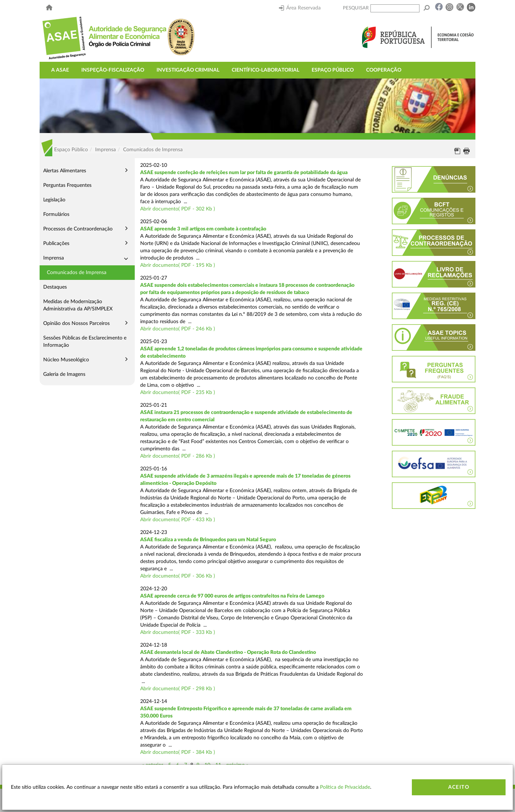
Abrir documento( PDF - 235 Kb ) (178, 393)
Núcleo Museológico (66, 360)
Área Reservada (300, 8)
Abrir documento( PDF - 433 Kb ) (178, 520)
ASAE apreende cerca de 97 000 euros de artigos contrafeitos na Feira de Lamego (232, 596)
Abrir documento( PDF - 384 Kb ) (178, 752)
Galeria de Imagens (64, 374)
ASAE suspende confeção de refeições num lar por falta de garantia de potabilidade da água (244, 173)
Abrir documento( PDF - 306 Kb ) (178, 576)
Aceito (459, 787)
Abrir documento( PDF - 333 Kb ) (178, 632)
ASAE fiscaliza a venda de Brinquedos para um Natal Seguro (208, 540)
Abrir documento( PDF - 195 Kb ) (178, 265)
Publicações (56, 244)
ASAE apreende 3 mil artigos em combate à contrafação (203, 229)
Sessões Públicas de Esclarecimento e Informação (85, 342)
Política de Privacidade (345, 787)
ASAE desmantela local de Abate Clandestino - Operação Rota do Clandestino (228, 652)
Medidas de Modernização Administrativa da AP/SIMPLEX (78, 305)
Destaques (55, 287)
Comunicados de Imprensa (77, 273)
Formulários (56, 214)
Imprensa (54, 258)
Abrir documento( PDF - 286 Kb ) (178, 456)
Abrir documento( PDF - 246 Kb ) (178, 329)
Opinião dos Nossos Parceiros (76, 323)
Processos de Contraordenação (78, 229)
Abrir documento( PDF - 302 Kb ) (178, 209)
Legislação (54, 200)
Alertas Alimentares (65, 171)
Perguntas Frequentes (67, 185)
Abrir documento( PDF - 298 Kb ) (178, 689)
